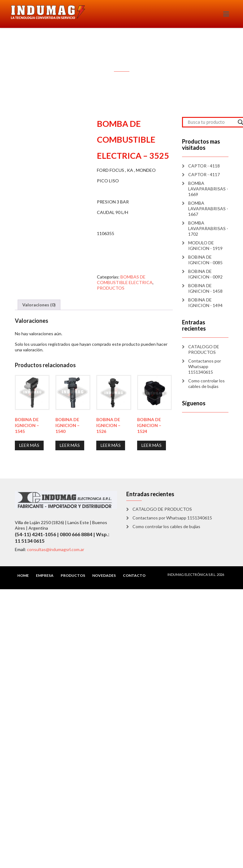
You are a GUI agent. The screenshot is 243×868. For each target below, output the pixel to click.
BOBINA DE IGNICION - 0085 (205, 260)
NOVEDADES (104, 575)
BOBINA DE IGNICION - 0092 (205, 274)
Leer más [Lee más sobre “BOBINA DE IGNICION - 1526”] (111, 445)
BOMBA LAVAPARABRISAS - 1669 (208, 189)
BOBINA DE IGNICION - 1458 (205, 288)
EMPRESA (45, 575)
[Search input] (211, 122)
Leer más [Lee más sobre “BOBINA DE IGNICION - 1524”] (152, 445)
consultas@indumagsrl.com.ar (56, 549)
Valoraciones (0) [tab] (39, 305)
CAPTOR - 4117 (204, 174)
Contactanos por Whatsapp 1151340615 (205, 366)
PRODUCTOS (111, 288)
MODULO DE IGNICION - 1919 (205, 245)
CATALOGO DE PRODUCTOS (204, 349)
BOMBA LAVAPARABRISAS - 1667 (208, 209)
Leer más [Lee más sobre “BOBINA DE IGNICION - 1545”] (29, 445)
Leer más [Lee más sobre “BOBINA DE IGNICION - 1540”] (70, 445)
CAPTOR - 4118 (204, 166)
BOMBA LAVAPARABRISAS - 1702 (208, 228)
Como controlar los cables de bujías (206, 383)
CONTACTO (134, 575)
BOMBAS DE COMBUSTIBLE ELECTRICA (125, 280)
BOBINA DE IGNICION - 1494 (205, 303)
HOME (23, 575)
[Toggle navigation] (226, 14)
